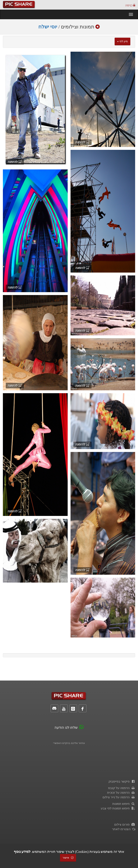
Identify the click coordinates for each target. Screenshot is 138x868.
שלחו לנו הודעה (66, 728)
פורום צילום (125, 824)
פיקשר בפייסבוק (122, 781)
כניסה (130, 5)
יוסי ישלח (48, 27)
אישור (68, 858)
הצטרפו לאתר (124, 829)
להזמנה (83, 142)
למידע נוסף (22, 852)
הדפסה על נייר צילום (119, 797)
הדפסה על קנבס (122, 788)
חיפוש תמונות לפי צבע (118, 808)
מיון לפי (122, 41)
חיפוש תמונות (124, 804)
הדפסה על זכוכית (121, 793)
